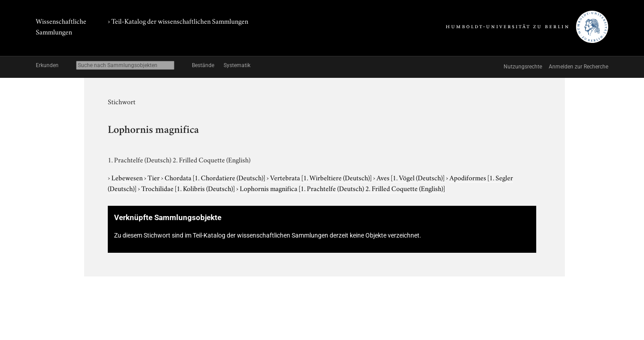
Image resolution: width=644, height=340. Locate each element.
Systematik (237, 65)
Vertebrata (322, 177)
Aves (411, 177)
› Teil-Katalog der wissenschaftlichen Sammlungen (178, 21)
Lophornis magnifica (342, 188)
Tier (154, 177)
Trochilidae (189, 188)
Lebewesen (128, 177)
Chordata (216, 177)
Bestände (203, 65)
